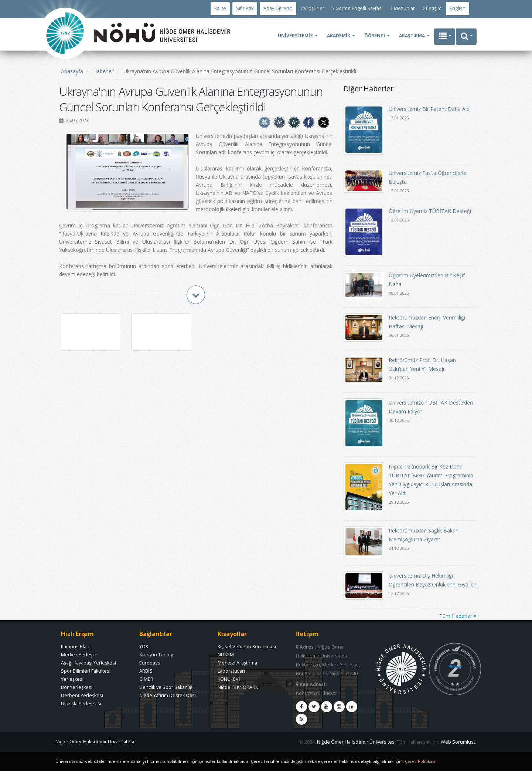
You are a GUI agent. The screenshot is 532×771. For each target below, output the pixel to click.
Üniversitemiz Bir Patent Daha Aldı (430, 109)
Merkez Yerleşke (79, 655)
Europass (150, 663)
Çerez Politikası (420, 761)
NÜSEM (226, 655)
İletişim (432, 8)
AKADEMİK (339, 36)
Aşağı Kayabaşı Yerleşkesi (88, 663)
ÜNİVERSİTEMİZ (295, 36)
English (458, 8)
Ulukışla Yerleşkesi (81, 704)
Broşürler (313, 8)
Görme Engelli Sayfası (358, 8)
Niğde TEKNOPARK (238, 687)
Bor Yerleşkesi (77, 687)
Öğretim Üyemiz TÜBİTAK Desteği (430, 211)
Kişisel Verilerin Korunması (247, 647)
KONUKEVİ (229, 679)
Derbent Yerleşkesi (82, 695)
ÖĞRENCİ (375, 36)
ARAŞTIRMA (412, 36)
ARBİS (146, 671)
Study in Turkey (156, 655)
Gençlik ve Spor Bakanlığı (166, 687)
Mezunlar (403, 8)
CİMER (146, 679)
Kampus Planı (76, 647)
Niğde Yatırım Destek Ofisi (168, 695)
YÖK (144, 647)
